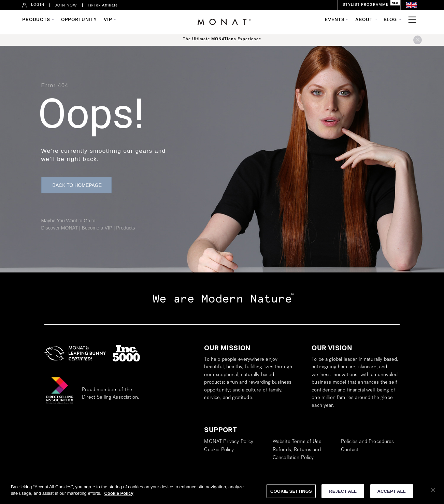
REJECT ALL (343, 494)
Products (125, 228)
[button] (77, 185)
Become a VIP (97, 228)
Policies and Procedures (367, 442)
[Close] (433, 492)
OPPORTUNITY (79, 20)
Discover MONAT (60, 228)
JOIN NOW (66, 5)
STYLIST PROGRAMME (366, 5)
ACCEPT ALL (392, 494)
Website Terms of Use (297, 442)
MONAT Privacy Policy (229, 442)
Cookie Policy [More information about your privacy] (119, 496)
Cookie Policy (219, 450)
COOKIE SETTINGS (291, 494)
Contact (350, 450)
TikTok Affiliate (103, 5)
